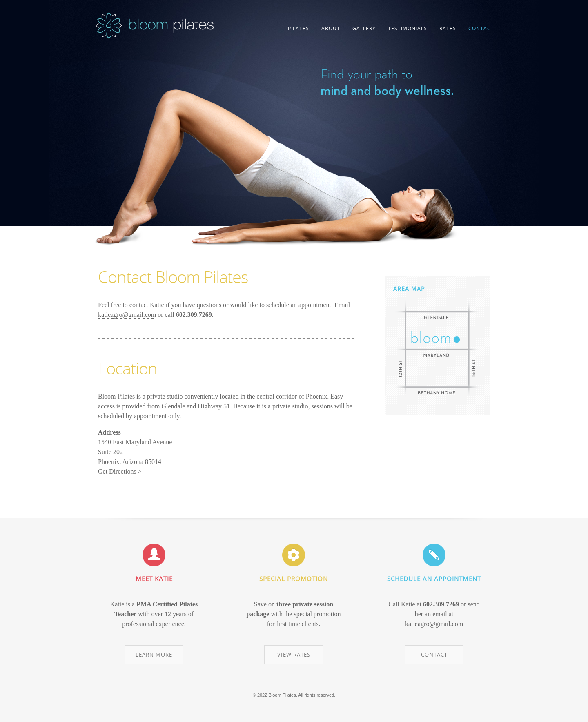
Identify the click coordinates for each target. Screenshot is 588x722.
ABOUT (331, 28)
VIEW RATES (294, 655)
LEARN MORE (154, 655)
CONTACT (481, 28)
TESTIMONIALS (408, 28)
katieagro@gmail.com (127, 315)
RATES (448, 28)
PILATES (298, 28)
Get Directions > (120, 471)
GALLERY (364, 28)
